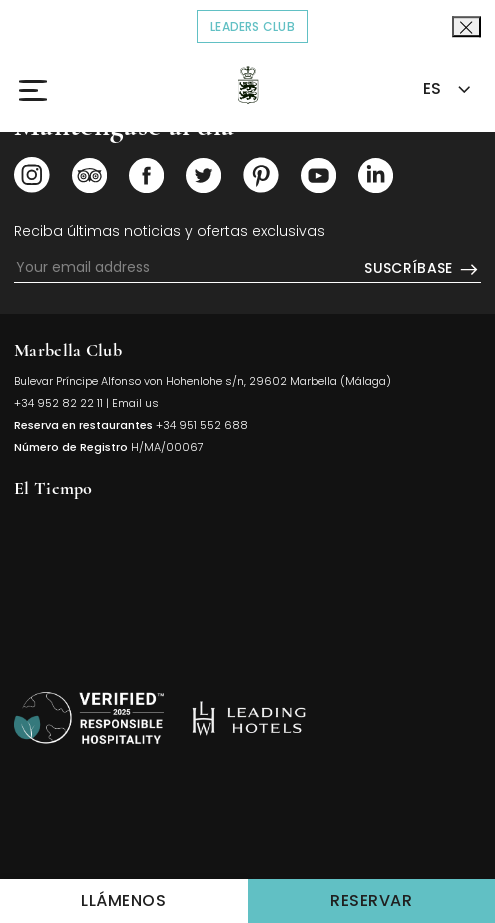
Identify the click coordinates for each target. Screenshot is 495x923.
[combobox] (445, 89)
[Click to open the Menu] (44, 90)
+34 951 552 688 (202, 425)
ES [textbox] (432, 88)
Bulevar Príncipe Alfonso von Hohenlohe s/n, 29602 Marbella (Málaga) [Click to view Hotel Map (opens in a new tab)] (202, 381)
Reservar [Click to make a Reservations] (412, 899)
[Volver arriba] (89, 718)
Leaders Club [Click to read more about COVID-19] (259, 25)
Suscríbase (422, 269)
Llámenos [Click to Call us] (123, 900)
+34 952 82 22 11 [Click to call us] (58, 403)
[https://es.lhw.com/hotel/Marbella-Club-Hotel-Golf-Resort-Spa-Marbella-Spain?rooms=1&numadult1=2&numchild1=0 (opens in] (249, 718)
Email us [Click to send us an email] (135, 403)
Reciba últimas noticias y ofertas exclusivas (169, 231)
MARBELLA (247, 583)
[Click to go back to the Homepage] (247, 85)
